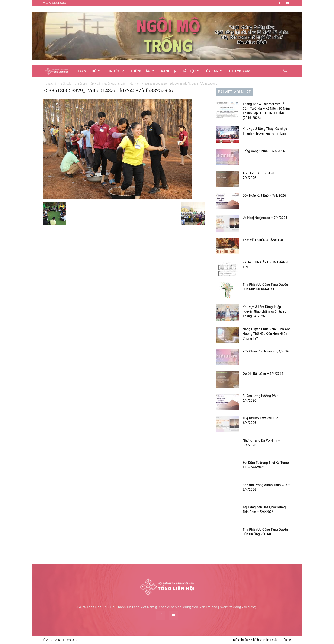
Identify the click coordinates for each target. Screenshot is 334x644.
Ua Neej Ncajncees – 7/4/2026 (265, 218)
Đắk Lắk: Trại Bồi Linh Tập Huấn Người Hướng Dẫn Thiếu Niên (100, 84)
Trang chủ (50, 84)
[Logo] (59, 71)
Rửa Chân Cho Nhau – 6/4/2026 (266, 351)
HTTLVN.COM (240, 71)
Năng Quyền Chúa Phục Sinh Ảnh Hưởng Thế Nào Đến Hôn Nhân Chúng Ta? (267, 334)
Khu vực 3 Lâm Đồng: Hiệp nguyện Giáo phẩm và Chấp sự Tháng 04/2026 (265, 311)
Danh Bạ (168, 71)
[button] (285, 71)
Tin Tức (115, 71)
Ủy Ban (214, 71)
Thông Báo (142, 71)
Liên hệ (286, 640)
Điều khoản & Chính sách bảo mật (255, 640)
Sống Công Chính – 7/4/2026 (264, 151)
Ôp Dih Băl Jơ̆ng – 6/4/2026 (263, 374)
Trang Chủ (89, 71)
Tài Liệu (191, 71)
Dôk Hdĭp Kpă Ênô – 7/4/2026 (264, 195)
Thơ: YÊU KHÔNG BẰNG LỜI (263, 240)
